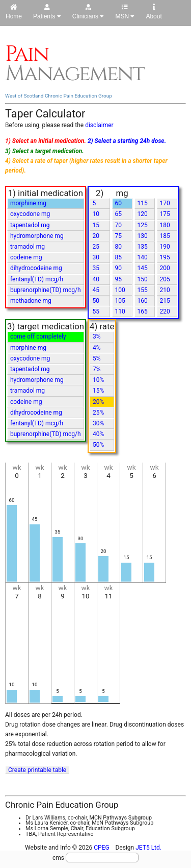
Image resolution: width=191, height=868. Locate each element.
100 (120, 290)
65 (119, 214)
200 (165, 268)
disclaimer (99, 125)
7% (97, 369)
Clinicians (88, 12)
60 (119, 203)
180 (165, 225)
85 (119, 257)
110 (120, 311)
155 (143, 290)
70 (119, 225)
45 (96, 290)
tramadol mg (28, 247)
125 (143, 225)
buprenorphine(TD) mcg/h (46, 290)
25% (98, 413)
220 (165, 311)
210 (165, 290)
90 (119, 268)
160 (143, 301)
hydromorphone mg (37, 236)
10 (96, 214)
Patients (47, 12)
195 (165, 257)
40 (96, 279)
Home (14, 12)
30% (98, 423)
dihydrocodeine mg (36, 268)
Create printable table (37, 770)
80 (119, 247)
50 (96, 301)
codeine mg (26, 257)
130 (143, 236)
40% (98, 434)
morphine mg (28, 203)
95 (119, 279)
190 (165, 247)
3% (97, 336)
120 (143, 214)
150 (143, 279)
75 (119, 236)
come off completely (38, 336)
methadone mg (31, 301)
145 (143, 268)
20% (98, 402)
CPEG (101, 848)
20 (96, 236)
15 (96, 225)
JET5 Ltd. (148, 848)
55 (96, 311)
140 (143, 257)
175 (165, 214)
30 (96, 257)
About (154, 12)
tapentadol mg (30, 225)
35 (96, 268)
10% (98, 380)
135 (143, 247)
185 (165, 236)
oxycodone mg (30, 214)
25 (96, 247)
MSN (125, 12)
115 (143, 203)
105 (120, 301)
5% (97, 358)
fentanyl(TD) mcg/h (37, 279)
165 (143, 311)
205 (165, 279)
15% (98, 391)
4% (97, 348)
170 (165, 203)
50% (98, 445)
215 (165, 301)
